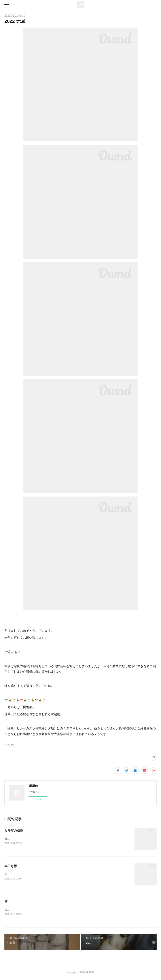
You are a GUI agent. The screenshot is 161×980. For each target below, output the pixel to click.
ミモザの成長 (14, 831)
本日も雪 (11, 866)
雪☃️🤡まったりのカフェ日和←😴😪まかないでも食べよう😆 (42, 911)
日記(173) (9, 745)
